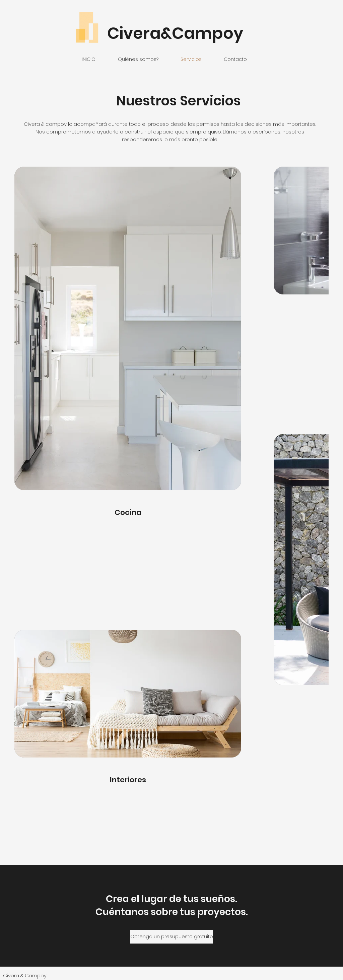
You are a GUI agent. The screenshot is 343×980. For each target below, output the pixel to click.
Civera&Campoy (175, 33)
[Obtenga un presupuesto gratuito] (172, 937)
